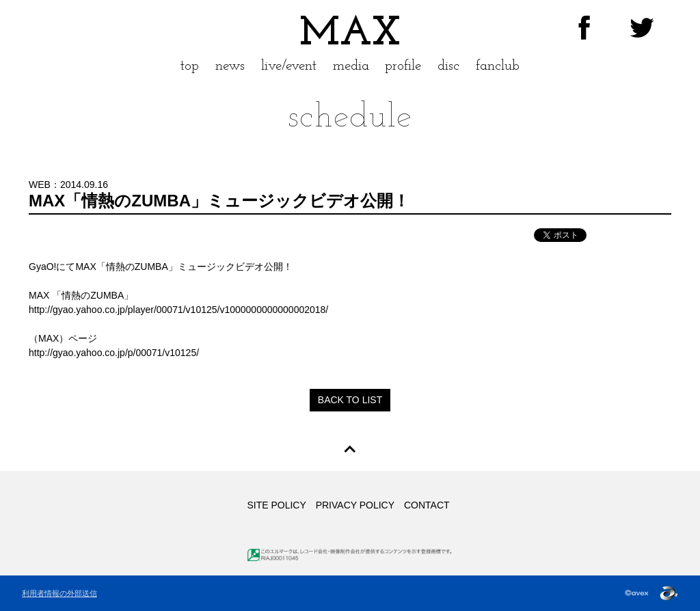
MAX (350, 34)
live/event (289, 66)
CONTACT (427, 505)
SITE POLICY (276, 505)
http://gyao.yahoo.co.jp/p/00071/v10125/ (114, 353)
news (230, 66)
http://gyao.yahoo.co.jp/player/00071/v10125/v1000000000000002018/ (178, 310)
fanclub (498, 66)
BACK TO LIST (350, 400)
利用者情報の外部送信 (59, 593)
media (351, 66)
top (190, 66)
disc (448, 66)
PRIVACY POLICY (355, 505)
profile (403, 66)
